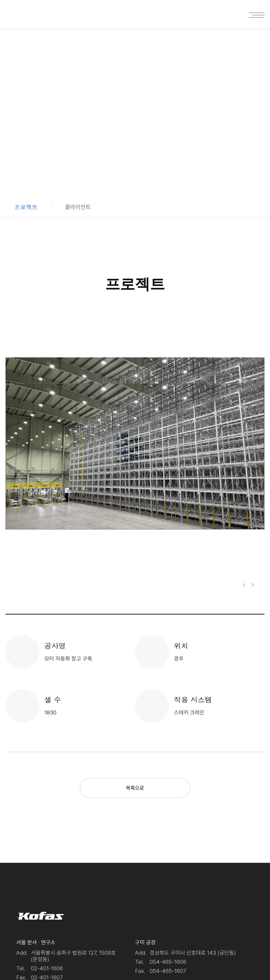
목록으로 (135, 788)
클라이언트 (78, 207)
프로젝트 (26, 207)
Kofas (26, 13)
